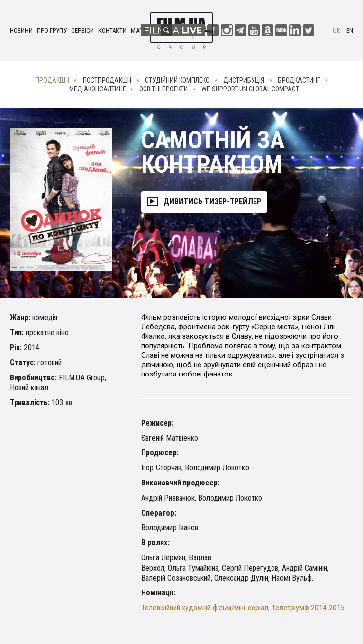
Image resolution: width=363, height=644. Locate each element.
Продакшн (52, 80)
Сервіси (82, 30)
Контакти (112, 30)
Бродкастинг (299, 80)
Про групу (52, 30)
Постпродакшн (107, 80)
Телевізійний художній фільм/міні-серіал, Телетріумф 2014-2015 (243, 608)
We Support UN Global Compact (250, 89)
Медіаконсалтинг (97, 89)
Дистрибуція (244, 80)
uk (336, 30)
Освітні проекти (163, 89)
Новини (21, 30)
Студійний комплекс (177, 80)
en (350, 30)
